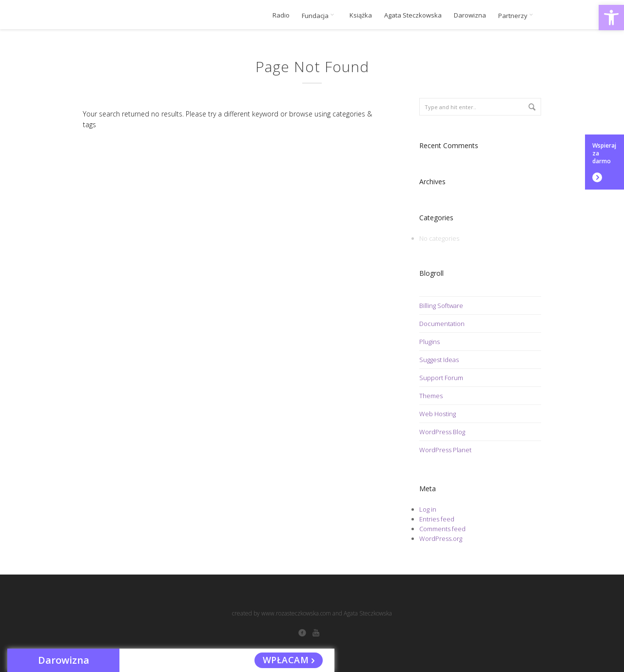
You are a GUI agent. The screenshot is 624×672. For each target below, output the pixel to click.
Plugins (429, 342)
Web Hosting (438, 414)
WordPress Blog (442, 432)
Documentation (442, 324)
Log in (428, 509)
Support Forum (441, 378)
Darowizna (470, 15)
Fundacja (320, 16)
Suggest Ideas (439, 360)
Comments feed (442, 529)
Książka (361, 15)
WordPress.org (441, 538)
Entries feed (437, 519)
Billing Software (441, 306)
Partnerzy (517, 16)
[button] (611, 18)
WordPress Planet (445, 450)
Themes (431, 396)
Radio (281, 15)
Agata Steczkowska (413, 15)
